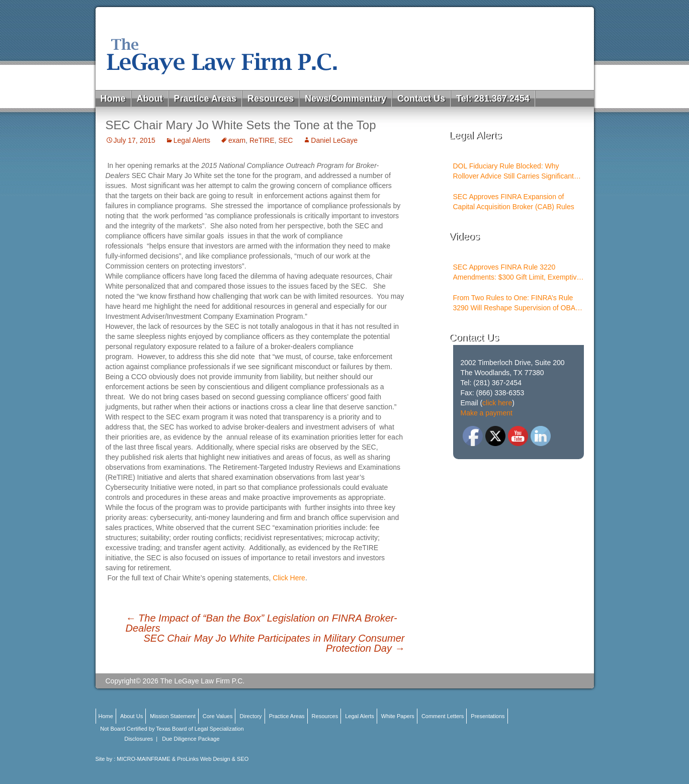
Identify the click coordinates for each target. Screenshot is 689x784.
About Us (132, 716)
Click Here (289, 578)
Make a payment (487, 413)
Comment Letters (443, 716)
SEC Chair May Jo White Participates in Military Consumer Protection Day (274, 643)
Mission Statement (173, 716)
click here (497, 403)
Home (113, 99)
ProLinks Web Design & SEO (213, 759)
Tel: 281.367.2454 (493, 99)
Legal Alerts (192, 140)
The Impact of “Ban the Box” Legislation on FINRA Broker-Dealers (262, 623)
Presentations (488, 716)
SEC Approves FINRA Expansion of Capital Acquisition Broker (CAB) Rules (514, 202)
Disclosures (139, 739)
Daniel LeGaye (334, 140)
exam (237, 140)
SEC (286, 140)
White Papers (398, 716)
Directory (251, 716)
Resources (271, 99)
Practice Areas (205, 99)
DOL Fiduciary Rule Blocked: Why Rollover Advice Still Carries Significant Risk (513, 171)
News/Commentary (346, 99)
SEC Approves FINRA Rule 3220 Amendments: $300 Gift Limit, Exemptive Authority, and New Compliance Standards (517, 273)
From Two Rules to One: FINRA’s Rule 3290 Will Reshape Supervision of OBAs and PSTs (516, 303)
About (150, 99)
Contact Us (421, 99)
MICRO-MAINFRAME (143, 759)
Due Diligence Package (191, 739)
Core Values (218, 716)
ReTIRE (262, 140)
